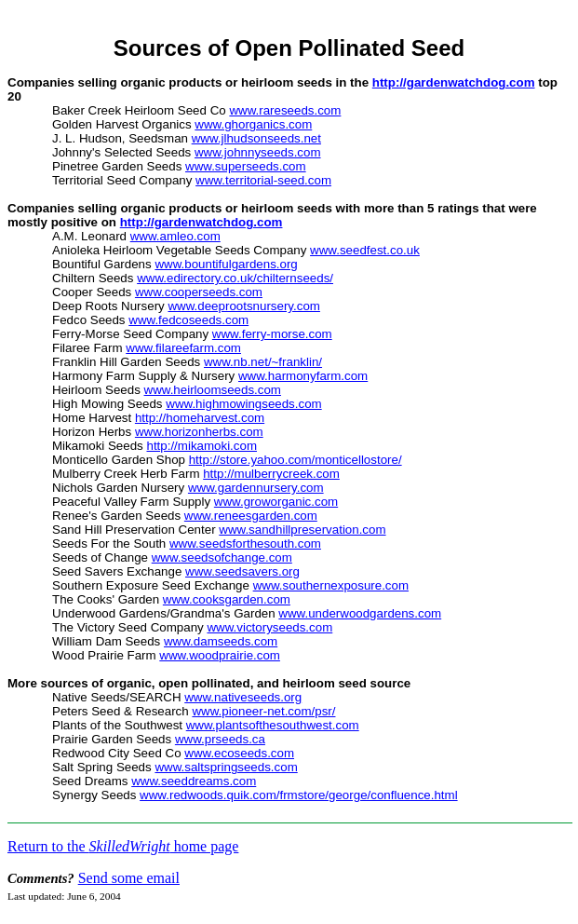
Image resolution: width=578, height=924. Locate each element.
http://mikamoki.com (202, 446)
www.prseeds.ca (220, 739)
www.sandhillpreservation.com (302, 530)
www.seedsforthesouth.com (245, 544)
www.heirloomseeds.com (213, 390)
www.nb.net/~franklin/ (263, 362)
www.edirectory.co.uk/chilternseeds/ (235, 278)
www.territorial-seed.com (263, 180)
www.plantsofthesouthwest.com (273, 725)
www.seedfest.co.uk (365, 250)
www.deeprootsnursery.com (243, 306)
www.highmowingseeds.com (243, 404)
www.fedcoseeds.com (188, 320)
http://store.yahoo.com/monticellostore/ (296, 460)
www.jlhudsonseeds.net (256, 138)
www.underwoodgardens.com (360, 613)
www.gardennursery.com (256, 488)
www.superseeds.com (246, 166)
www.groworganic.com (276, 502)
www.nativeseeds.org (243, 697)
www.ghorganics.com (253, 124)
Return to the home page (123, 846)
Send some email (129, 878)
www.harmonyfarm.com (303, 376)
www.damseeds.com (221, 641)
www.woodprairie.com (220, 655)
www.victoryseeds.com (269, 627)
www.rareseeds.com (285, 110)
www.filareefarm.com (183, 348)
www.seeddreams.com (194, 781)
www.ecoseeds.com (239, 753)
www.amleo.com (175, 236)
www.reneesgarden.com (251, 516)
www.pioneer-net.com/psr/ (263, 711)
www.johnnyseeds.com (258, 152)
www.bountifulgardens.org (226, 264)
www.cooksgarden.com (227, 599)
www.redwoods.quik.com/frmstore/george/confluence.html (299, 795)
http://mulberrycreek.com (271, 474)
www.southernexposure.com (331, 585)
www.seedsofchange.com (222, 557)
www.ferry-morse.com (272, 334)
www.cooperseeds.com (199, 292)
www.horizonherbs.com (199, 432)
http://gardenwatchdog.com (454, 82)
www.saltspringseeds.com (226, 767)
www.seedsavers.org (242, 571)
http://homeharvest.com (200, 418)
